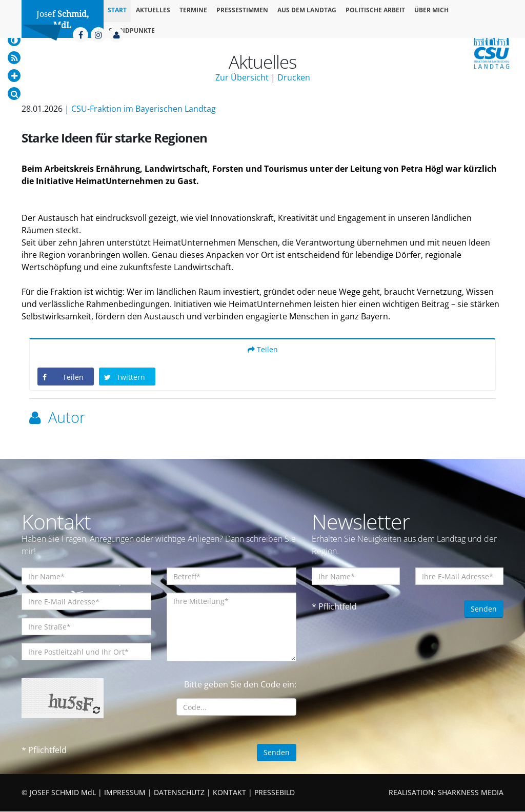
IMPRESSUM (125, 793)
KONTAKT (229, 793)
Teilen (263, 350)
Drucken (294, 77)
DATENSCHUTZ (179, 793)
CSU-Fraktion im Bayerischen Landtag (144, 109)
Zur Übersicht (242, 77)
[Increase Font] (14, 76)
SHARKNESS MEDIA (471, 793)
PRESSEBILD (275, 793)
